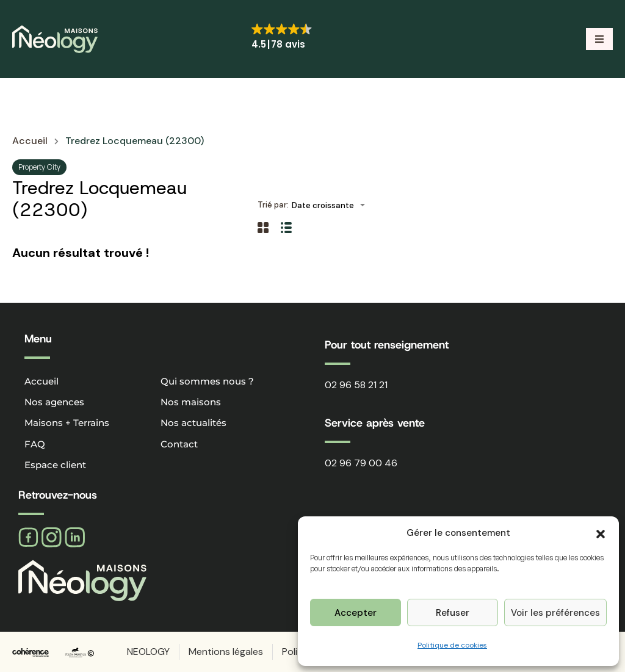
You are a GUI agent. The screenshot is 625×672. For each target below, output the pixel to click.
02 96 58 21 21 (356, 385)
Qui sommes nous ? (207, 381)
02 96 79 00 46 (361, 463)
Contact (179, 444)
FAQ (35, 444)
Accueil (30, 141)
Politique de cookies (452, 645)
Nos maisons (191, 402)
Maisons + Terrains (67, 423)
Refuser (453, 613)
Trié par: (273, 205)
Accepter (356, 613)
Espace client (55, 465)
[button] (601, 533)
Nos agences (54, 402)
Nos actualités (193, 423)
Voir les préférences (555, 613)
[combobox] (332, 205)
